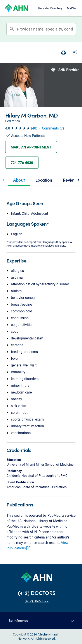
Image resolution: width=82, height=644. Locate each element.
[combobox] (45, 29)
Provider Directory (50, 8)
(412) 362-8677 (37, 601)
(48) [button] (34, 128)
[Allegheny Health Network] (16, 8)
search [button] (12, 29)
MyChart (73, 8)
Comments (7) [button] (53, 128)
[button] (41, 620)
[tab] (19, 180)
